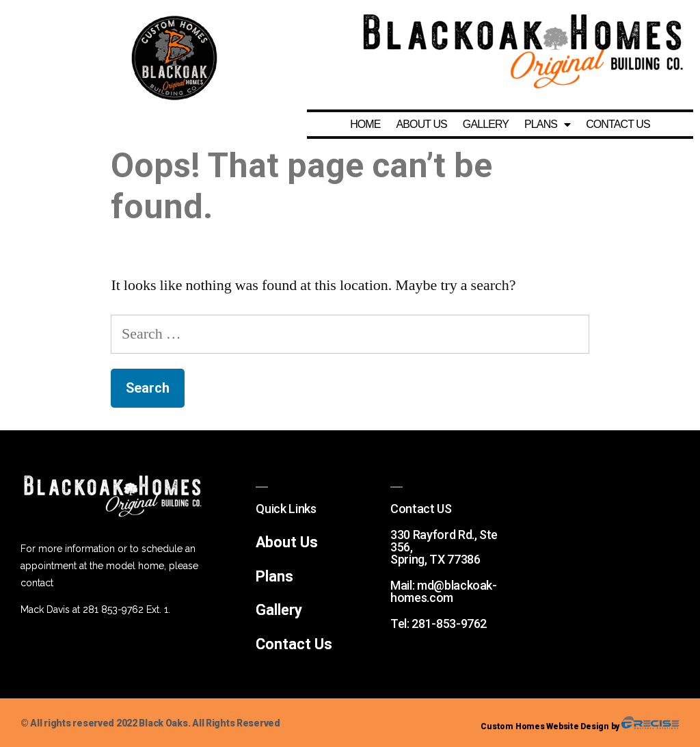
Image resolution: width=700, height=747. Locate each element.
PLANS (547, 124)
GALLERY (486, 124)
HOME (365, 124)
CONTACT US (618, 124)
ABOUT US (422, 124)
